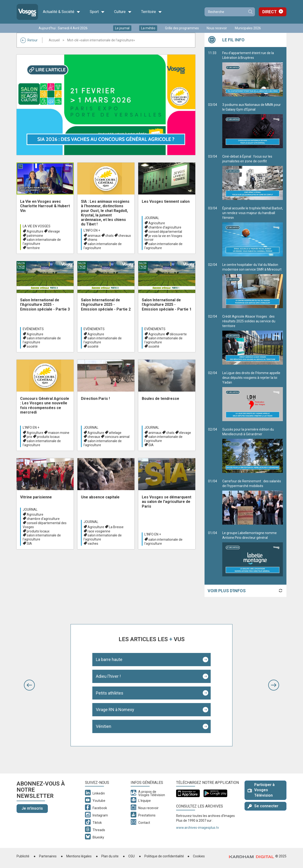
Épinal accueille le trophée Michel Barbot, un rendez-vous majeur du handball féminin (253, 231)
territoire (33, 248)
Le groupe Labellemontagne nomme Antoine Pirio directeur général (253, 554)
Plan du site (110, 856)
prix (29, 437)
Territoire (151, 12)
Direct (270, 12)
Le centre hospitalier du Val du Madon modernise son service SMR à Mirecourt (253, 285)
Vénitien (104, 726)
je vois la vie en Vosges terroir (163, 238)
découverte (178, 334)
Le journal (122, 28)
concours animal (117, 437)
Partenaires (48, 856)
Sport (97, 12)
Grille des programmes (182, 28)
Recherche (250, 12)
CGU (131, 856)
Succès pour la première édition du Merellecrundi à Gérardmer (253, 450)
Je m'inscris (32, 808)
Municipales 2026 (248, 28)
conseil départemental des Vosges (45, 525)
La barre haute (109, 659)
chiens (92, 240)
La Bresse (116, 527)
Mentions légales (79, 856)
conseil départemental (165, 232)
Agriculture (35, 231)
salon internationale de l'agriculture (42, 242)
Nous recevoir (217, 28)
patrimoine (35, 236)
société (32, 346)
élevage (54, 231)
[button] (29, 685)
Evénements (33, 329)
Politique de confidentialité (164, 856)
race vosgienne (99, 531)
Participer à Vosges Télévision (261, 790)
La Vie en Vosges (37, 226)
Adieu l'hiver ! (108, 676)
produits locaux (48, 437)
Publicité (23, 856)
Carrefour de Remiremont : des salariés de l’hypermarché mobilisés (253, 502)
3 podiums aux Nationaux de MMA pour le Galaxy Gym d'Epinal (253, 125)
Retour (29, 40)
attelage (115, 433)
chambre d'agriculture (165, 227)
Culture (123, 12)
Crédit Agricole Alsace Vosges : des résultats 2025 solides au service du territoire (253, 340)
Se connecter (263, 806)
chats (109, 236)
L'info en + (92, 230)
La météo (148, 28)
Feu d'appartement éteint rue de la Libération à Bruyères (253, 74)
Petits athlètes (110, 693)
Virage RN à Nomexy (115, 710)
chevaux (125, 236)
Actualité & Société (62, 12)
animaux (94, 236)
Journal (152, 218)
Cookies (199, 856)
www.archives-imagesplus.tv (198, 828)
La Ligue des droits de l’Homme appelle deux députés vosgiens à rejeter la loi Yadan (253, 396)
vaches (93, 544)
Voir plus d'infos (227, 591)
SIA (151, 445)
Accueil (54, 40)
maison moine (59, 433)
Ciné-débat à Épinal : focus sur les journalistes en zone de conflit (253, 177)
